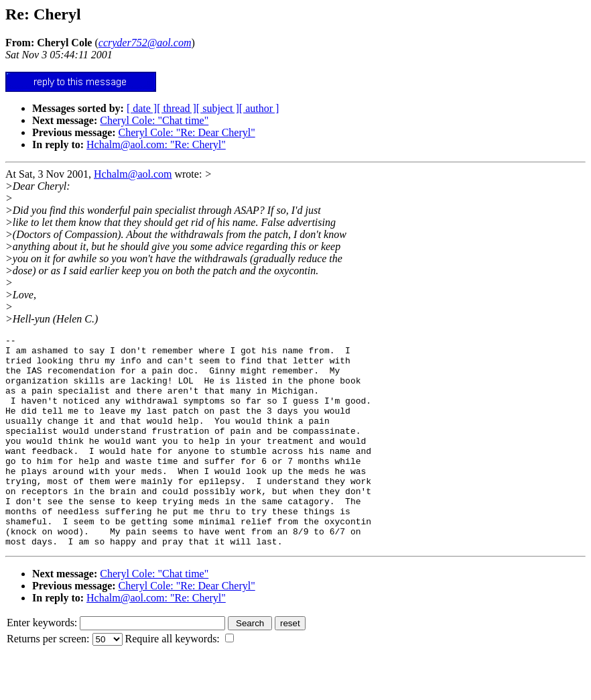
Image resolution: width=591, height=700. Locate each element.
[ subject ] (218, 108)
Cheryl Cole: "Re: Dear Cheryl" (187, 132)
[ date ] (142, 108)
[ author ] (259, 108)
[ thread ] (177, 108)
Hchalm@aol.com (133, 174)
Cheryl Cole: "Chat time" (154, 120)
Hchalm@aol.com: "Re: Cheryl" (156, 144)
